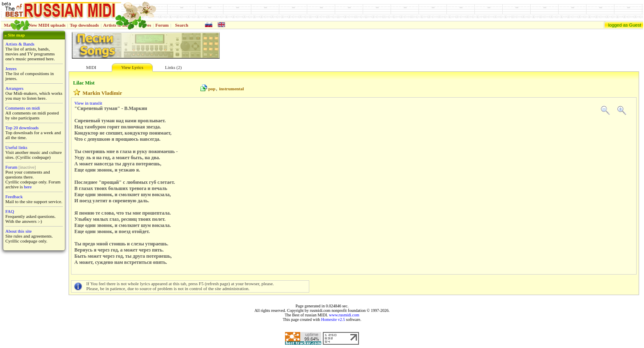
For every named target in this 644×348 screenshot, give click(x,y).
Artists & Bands (20, 44)
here (28, 187)
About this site (18, 231)
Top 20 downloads (22, 128)
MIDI (91, 67)
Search (182, 25)
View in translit (88, 103)
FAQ (10, 211)
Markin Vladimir (102, 93)
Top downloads (84, 25)
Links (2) (174, 67)
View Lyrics (132, 67)
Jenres (11, 69)
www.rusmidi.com (344, 315)
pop (212, 89)
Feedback (14, 197)
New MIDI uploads (47, 25)
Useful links (16, 147)
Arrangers (14, 88)
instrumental (231, 89)
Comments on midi (23, 108)
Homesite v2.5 (333, 319)
